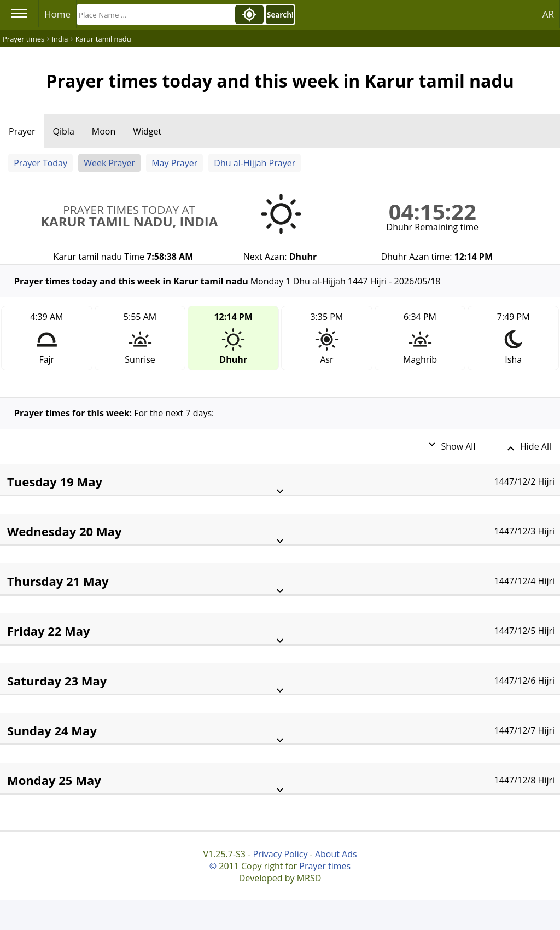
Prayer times (325, 866)
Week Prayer (109, 163)
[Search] (155, 14)
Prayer (22, 131)
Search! (280, 15)
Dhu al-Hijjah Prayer (255, 163)
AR (548, 14)
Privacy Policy (280, 854)
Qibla (64, 131)
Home (57, 14)
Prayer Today (40, 163)
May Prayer (174, 163)
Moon (104, 131)
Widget (147, 131)
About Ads (336, 854)
